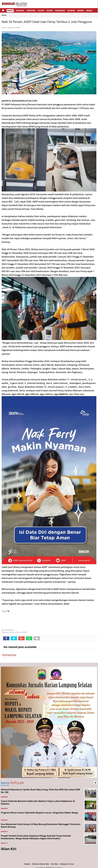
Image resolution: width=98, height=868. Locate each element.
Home (4, 15)
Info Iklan (55, 864)
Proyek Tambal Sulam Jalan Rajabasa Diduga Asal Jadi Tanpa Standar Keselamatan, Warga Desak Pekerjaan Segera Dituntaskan (36, 837)
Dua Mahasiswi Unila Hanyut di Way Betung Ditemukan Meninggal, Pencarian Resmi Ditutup (41, 826)
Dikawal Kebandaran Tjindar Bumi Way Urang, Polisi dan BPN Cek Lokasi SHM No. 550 (40, 791)
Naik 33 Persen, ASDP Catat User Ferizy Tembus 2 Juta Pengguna (47, 22)
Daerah (81, 11)
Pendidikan (60, 11)
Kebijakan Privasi (67, 864)
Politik (41, 11)
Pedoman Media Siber (41, 864)
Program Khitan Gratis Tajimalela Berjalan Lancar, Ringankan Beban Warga (39, 813)
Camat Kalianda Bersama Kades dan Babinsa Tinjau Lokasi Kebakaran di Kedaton (38, 802)
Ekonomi (71, 11)
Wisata (89, 11)
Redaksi (27, 864)
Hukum (50, 11)
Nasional (20, 11)
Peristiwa (31, 11)
